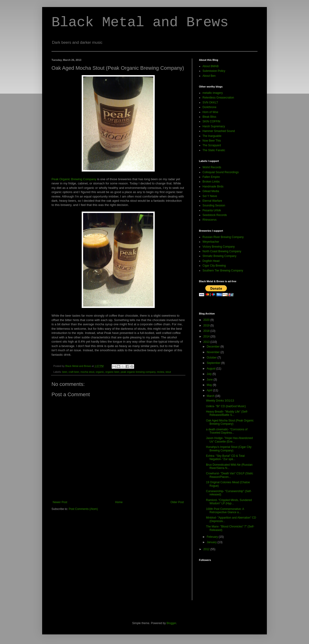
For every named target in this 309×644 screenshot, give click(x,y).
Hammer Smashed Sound (219, 131)
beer (65, 372)
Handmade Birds (213, 187)
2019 (207, 326)
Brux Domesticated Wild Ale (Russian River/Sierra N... (229, 466)
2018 (207, 331)
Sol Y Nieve (210, 196)
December (214, 347)
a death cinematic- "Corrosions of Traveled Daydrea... (227, 431)
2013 (207, 342)
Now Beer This (212, 141)
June (210, 380)
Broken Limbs (211, 182)
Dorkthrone (209, 107)
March (211, 396)
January (212, 542)
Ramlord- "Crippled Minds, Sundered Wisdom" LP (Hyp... (229, 502)
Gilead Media (211, 191)
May (210, 385)
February (213, 537)
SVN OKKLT (210, 102)
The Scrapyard (212, 145)
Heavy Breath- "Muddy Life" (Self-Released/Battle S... (227, 413)
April (210, 390)
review (160, 372)
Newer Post (60, 502)
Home (119, 502)
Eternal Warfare (212, 201)
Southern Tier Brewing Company (223, 271)
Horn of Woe (210, 112)
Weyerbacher (211, 242)
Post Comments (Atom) (83, 509)
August (212, 369)
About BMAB (211, 66)
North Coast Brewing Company (222, 251)
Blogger (171, 623)
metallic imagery (213, 93)
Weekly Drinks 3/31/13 (220, 401)
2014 (207, 337)
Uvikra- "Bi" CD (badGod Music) (226, 406)
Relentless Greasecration (218, 98)
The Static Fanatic (214, 150)
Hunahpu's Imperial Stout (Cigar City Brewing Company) (229, 449)
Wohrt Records (212, 167)
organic (100, 372)
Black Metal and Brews (140, 22)
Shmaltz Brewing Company (219, 256)
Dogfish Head (211, 261)
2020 (207, 320)
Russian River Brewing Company (223, 237)
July (210, 374)
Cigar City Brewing (214, 266)
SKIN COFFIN (211, 121)
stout (168, 372)
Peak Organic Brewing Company (74, 179)
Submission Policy (214, 71)
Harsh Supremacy (214, 126)
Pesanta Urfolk (212, 210)
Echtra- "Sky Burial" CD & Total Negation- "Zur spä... (225, 457)
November (214, 352)
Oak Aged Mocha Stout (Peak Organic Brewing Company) (230, 422)
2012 (207, 549)
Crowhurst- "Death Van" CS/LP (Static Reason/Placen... (230, 475)
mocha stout (87, 372)
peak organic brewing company (138, 372)
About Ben (209, 76)
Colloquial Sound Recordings (221, 172)
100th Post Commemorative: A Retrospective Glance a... (225, 511)
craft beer (74, 372)
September (214, 363)
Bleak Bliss (209, 117)
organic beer (112, 372)
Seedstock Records (215, 215)
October (212, 358)
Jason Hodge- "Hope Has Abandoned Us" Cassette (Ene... (229, 440)
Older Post (177, 502)
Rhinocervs (210, 220)
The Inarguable (212, 136)
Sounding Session (214, 205)
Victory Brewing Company (219, 247)
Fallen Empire (211, 177)
